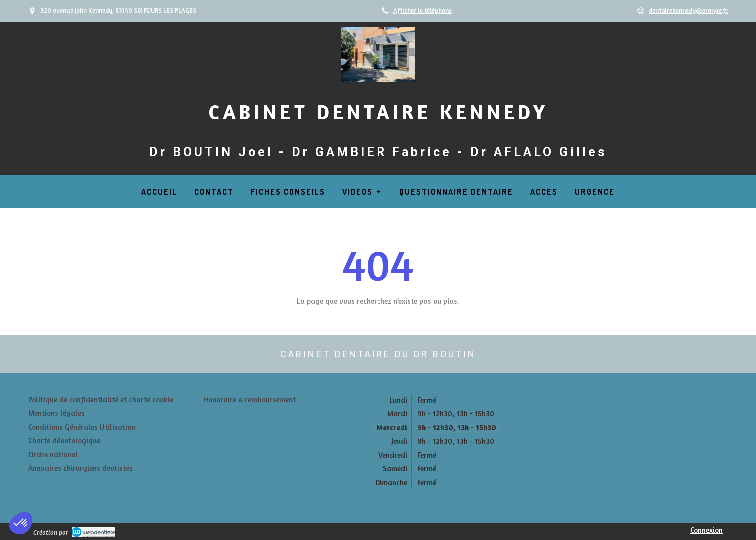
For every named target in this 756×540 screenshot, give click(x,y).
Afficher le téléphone (423, 11)
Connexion (706, 530)
